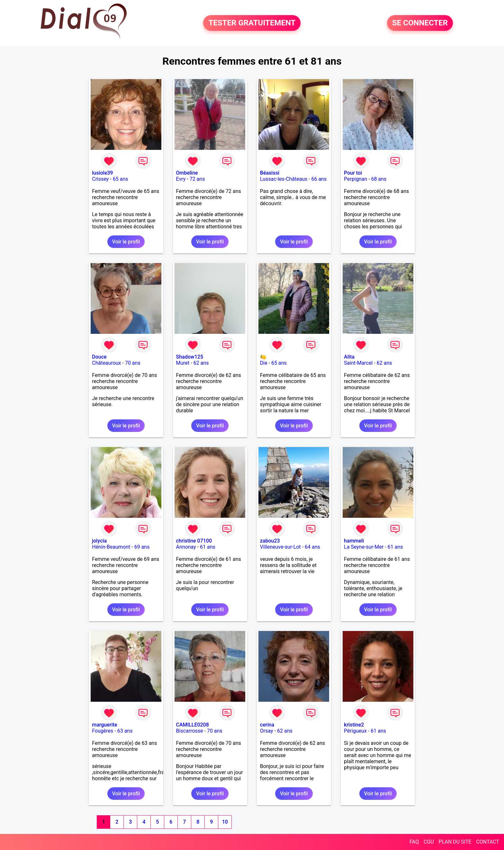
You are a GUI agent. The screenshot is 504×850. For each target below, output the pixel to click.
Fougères (103, 731)
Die (264, 363)
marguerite (104, 725)
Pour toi (353, 173)
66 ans (319, 179)
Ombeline (187, 173)
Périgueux (355, 731)
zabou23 (270, 541)
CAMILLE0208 (193, 725)
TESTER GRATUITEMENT (252, 23)
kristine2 (354, 725)
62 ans (201, 363)
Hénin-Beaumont (111, 547)
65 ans (121, 179)
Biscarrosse (190, 731)
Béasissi (270, 173)
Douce (99, 357)
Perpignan (355, 179)
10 (225, 822)
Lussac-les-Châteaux (284, 179)
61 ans (208, 547)
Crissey (100, 179)
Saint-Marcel (358, 363)
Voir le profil (126, 242)
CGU (429, 842)
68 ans (379, 179)
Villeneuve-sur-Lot (280, 547)
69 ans (142, 547)
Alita (349, 357)
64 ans (312, 547)
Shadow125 (190, 357)
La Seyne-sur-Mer (364, 547)
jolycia (99, 541)
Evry (181, 179)
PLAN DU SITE (455, 842)
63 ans (125, 731)
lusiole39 (102, 173)
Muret (183, 363)
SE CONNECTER (420, 23)
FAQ (414, 842)
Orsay (267, 731)
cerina (267, 725)
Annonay (186, 547)
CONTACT (488, 842)
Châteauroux (106, 363)
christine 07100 (194, 541)
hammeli (354, 541)
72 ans (197, 179)
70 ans (133, 363)
